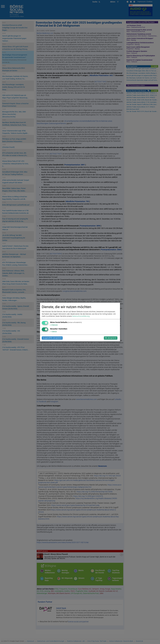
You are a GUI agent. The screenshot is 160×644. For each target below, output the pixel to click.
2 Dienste (53, 325)
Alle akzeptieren (111, 338)
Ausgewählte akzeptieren (52, 338)
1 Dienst (53, 332)
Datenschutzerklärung (81, 316)
